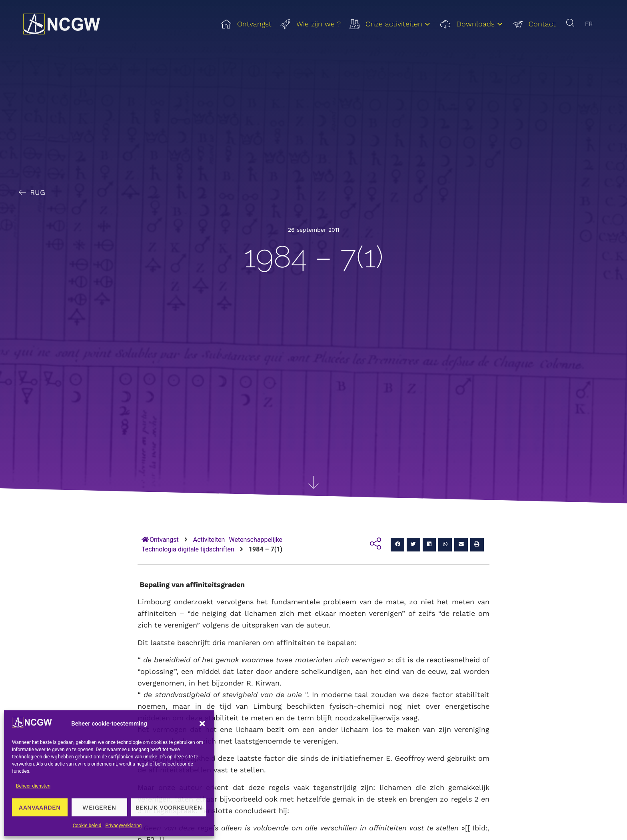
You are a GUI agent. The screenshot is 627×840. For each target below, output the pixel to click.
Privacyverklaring (124, 826)
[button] (202, 724)
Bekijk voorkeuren (169, 808)
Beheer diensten (33, 786)
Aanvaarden (40, 808)
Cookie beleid (87, 826)
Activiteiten (209, 540)
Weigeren (99, 808)
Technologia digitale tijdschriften (188, 549)
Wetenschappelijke (256, 540)
